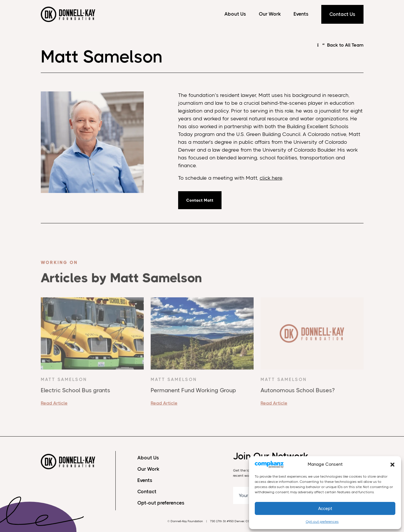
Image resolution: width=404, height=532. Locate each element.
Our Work (148, 469)
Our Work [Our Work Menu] (270, 14)
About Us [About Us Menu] (235, 14)
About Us (148, 458)
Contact (147, 491)
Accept (325, 509)
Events (301, 14)
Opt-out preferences (322, 522)
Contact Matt (200, 200)
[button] (392, 464)
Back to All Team (340, 45)
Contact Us (342, 14)
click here (271, 178)
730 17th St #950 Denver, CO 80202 (235, 521)
